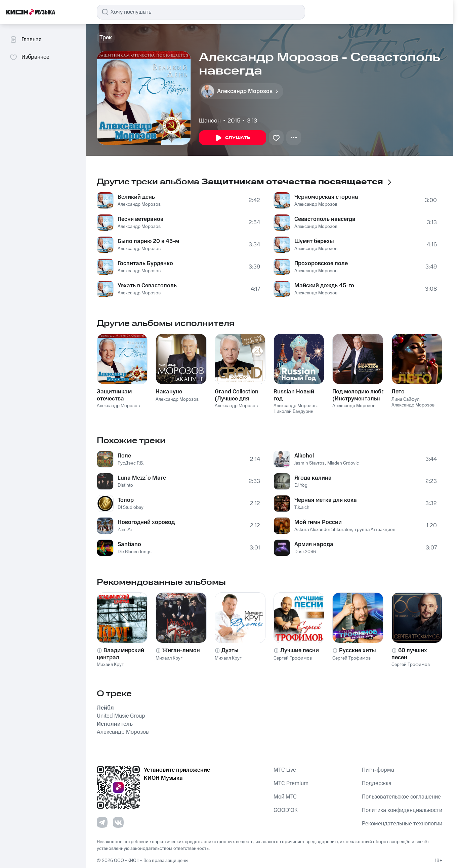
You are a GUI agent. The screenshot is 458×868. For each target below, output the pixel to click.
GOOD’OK (286, 810)
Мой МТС (285, 797)
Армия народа (314, 544)
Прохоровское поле (321, 263)
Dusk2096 (305, 552)
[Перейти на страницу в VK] (118, 822)
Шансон (210, 121)
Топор (126, 500)
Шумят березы (314, 241)
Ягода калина (313, 478)
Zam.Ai (125, 530)
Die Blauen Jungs (135, 552)
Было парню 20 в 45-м (148, 241)
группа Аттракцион (375, 530)
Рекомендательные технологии (402, 824)
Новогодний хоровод (146, 522)
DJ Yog (301, 485)
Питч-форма (378, 770)
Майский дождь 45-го (324, 286)
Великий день (136, 197)
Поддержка (377, 783)
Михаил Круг (110, 665)
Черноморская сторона (326, 197)
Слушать (233, 138)
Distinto (125, 485)
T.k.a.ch (302, 508)
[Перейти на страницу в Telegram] (102, 822)
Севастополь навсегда (325, 219)
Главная (25, 40)
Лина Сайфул (405, 399)
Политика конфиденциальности (402, 810)
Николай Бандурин (294, 412)
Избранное (29, 57)
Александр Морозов (139, 204)
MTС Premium (291, 783)
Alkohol (304, 456)
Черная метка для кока (326, 500)
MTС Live (285, 770)
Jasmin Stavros (309, 463)
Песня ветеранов (140, 219)
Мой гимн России (318, 522)
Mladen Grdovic (343, 463)
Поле (124, 456)
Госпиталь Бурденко (145, 263)
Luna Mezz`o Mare (142, 478)
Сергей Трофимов (293, 658)
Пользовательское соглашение (401, 797)
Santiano (129, 544)
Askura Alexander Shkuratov (323, 530)
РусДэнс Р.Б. (131, 463)
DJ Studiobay (131, 508)
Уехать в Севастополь (147, 286)
